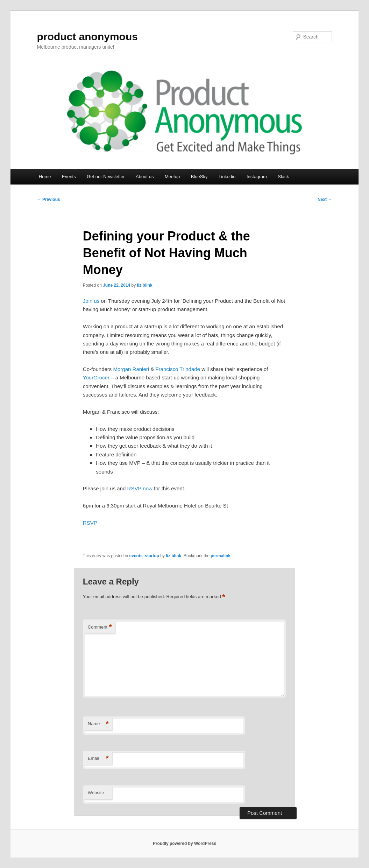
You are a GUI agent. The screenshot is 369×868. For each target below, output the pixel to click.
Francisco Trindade (178, 369)
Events (69, 177)
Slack (283, 177)
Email (98, 759)
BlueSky (199, 177)
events (136, 556)
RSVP (90, 523)
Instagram (257, 177)
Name (98, 724)
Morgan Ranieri (131, 369)
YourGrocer (96, 377)
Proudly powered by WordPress (184, 843)
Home (45, 177)
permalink (221, 556)
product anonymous (87, 37)
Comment (100, 627)
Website (96, 793)
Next (325, 199)
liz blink (145, 285)
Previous (49, 199)
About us (145, 177)
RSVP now (140, 488)
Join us (91, 301)
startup (152, 556)
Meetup (172, 177)
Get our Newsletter (106, 177)
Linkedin (227, 177)
